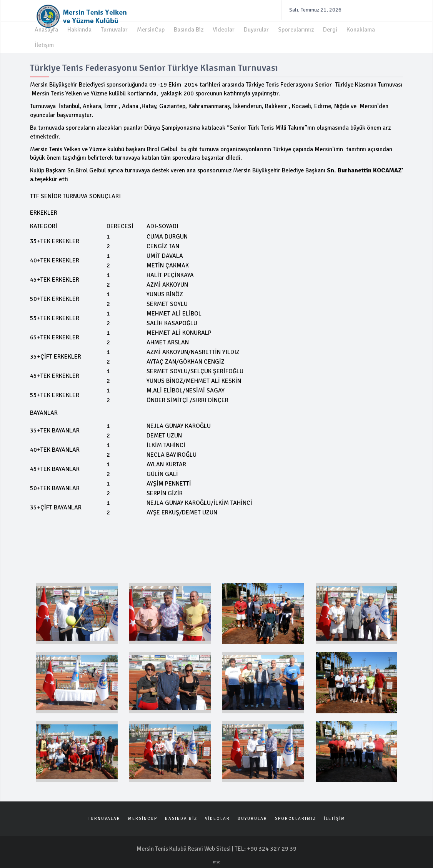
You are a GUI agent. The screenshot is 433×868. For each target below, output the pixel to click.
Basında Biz (189, 28)
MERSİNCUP (143, 817)
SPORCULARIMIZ (296, 817)
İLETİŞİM (335, 817)
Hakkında (79, 28)
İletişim (44, 43)
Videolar (224, 28)
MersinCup (151, 28)
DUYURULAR (252, 817)
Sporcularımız (296, 28)
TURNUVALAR (104, 817)
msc (217, 860)
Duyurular (256, 28)
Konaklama (361, 28)
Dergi (330, 28)
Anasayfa (46, 28)
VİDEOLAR (217, 817)
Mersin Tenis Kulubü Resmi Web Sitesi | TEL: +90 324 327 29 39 (216, 847)
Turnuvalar (114, 28)
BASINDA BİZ (181, 817)
